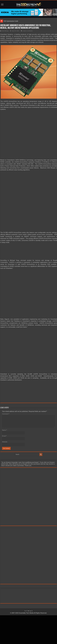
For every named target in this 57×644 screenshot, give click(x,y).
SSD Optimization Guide (11, 21)
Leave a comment (28, 31)
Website (5, 442)
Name (4, 430)
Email (4, 436)
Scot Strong (5, 31)
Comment (6, 414)
